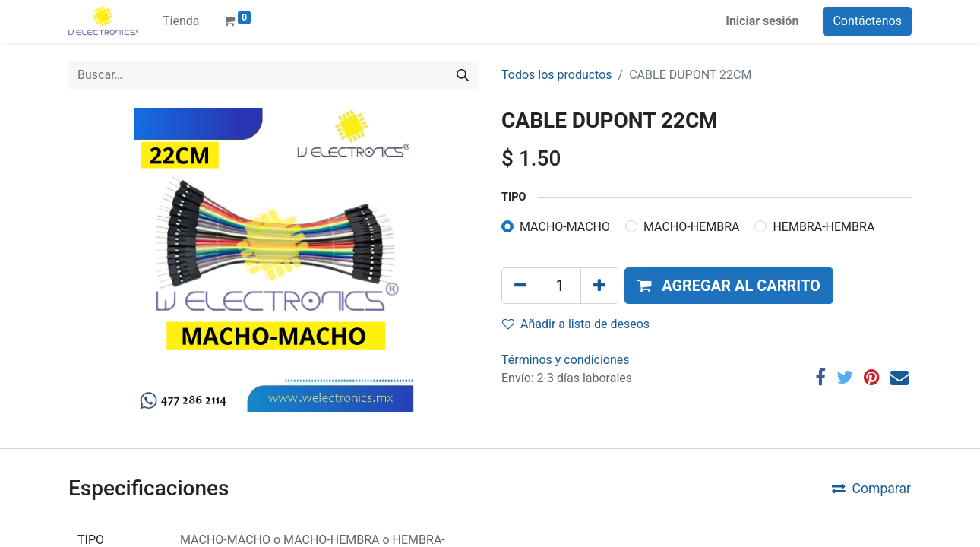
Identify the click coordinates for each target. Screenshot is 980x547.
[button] (729, 286)
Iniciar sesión (762, 21)
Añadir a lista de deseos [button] (576, 324)
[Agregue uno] (599, 286)
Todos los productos (557, 75)
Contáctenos (867, 21)
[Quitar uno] (520, 286)
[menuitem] (181, 21)
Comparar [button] (871, 489)
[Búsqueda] (463, 75)
